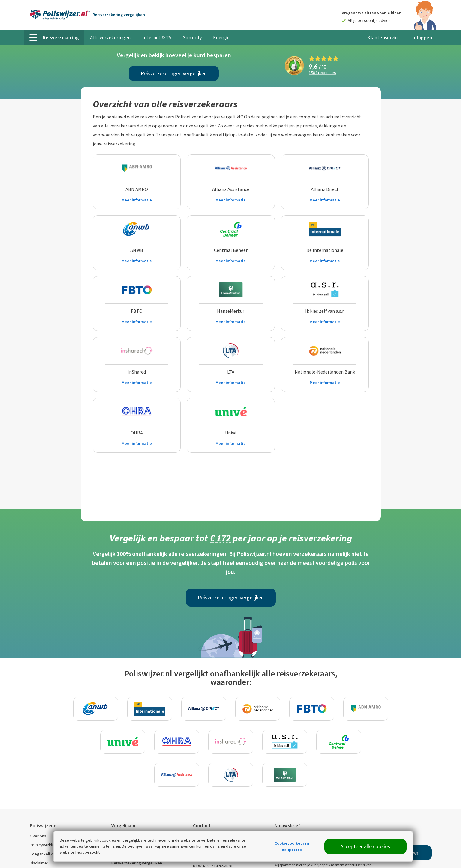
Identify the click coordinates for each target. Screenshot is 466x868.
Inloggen (422, 38)
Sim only (192, 38)
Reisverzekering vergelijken (137, 863)
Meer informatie (137, 200)
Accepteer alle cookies (365, 846)
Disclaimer (39, 863)
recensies (322, 73)
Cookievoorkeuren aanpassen (292, 846)
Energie (221, 38)
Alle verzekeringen (110, 38)
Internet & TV (157, 38)
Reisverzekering (119, 15)
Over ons (38, 836)
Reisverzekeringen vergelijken (174, 73)
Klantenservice (384, 38)
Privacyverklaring (45, 845)
